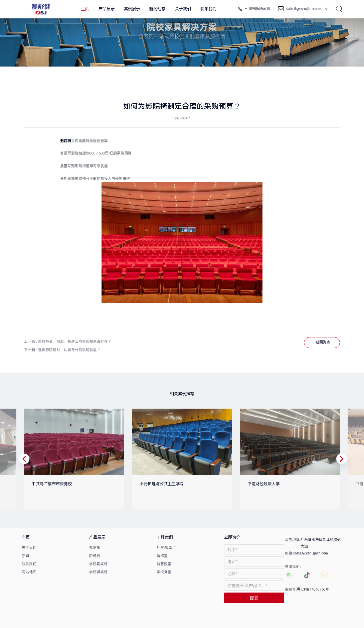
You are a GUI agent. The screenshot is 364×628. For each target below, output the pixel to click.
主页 (85, 9)
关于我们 (183, 9)
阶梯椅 (95, 556)
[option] (70, 459)
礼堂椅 (95, 548)
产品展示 (107, 9)
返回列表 (323, 342)
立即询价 (232, 537)
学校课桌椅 (98, 572)
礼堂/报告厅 (166, 548)
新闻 (25, 556)
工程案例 (165, 537)
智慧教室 (164, 564)
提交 (254, 598)
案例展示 (132, 9)
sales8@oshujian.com (304, 9)
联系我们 (208, 9)
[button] (24, 459)
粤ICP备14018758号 (313, 589)
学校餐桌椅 (98, 564)
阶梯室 (162, 556)
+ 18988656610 (257, 9)
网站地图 (29, 572)
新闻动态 (157, 9)
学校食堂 (164, 572)
